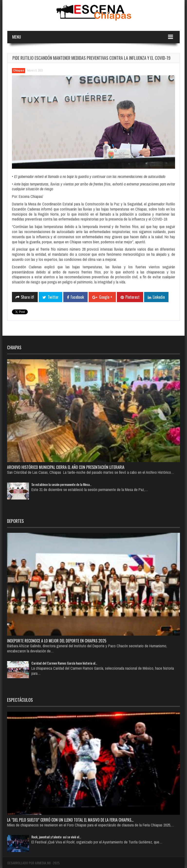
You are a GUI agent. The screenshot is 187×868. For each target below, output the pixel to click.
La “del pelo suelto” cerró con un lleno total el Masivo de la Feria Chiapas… (70, 820)
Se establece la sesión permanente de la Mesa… (61, 484)
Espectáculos (20, 700)
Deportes (15, 521)
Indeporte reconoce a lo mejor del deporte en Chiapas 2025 (57, 641)
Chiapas (19, 70)
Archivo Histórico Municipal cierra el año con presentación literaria (66, 467)
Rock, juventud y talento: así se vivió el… (56, 837)
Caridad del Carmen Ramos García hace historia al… (64, 663)
